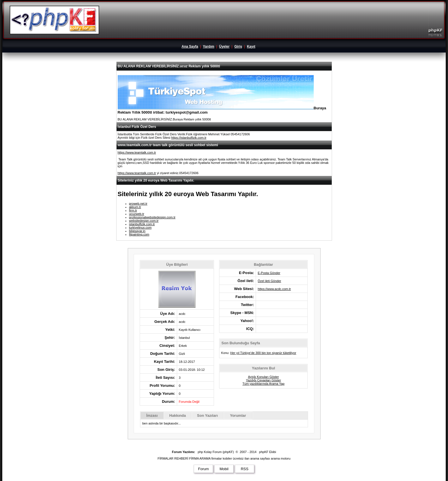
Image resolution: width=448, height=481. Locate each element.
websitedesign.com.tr (144, 221)
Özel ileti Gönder (269, 281)
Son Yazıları (208, 415)
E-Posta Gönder (269, 273)
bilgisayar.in (137, 231)
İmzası (152, 415)
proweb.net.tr (138, 204)
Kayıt (251, 47)
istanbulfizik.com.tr (142, 224)
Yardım (209, 47)
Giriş (238, 47)
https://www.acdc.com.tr (274, 289)
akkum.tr (135, 207)
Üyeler (224, 47)
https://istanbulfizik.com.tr (189, 138)
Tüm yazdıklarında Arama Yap (264, 384)
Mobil (224, 469)
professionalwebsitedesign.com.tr (152, 217)
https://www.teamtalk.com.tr (137, 152)
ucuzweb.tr (137, 214)
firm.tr (133, 210)
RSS (245, 469)
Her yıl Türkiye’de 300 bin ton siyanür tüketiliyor (263, 353)
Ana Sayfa (190, 47)
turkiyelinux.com (140, 228)
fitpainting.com (139, 234)
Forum (203, 469)
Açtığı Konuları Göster (263, 377)
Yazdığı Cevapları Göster (264, 380)
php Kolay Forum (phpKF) (216, 452)
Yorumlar (238, 415)
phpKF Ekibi (268, 452)
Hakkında (178, 415)
